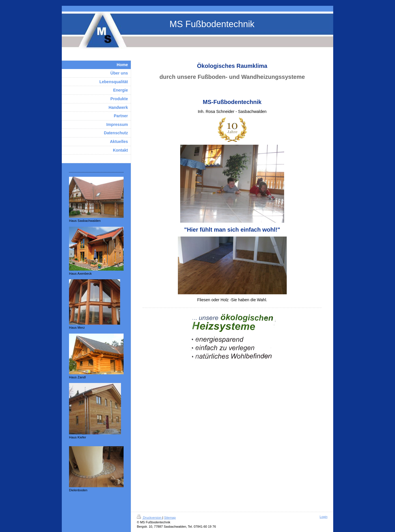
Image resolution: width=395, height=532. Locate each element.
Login (324, 517)
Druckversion (150, 518)
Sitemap (170, 518)
